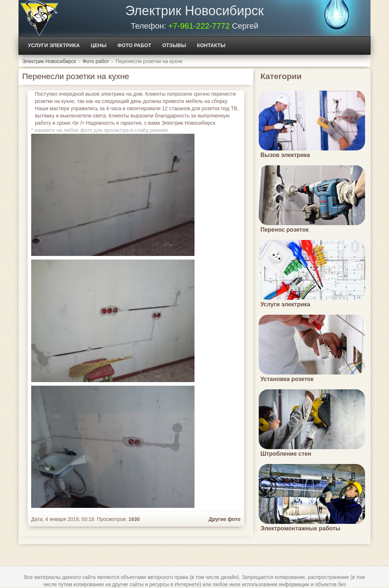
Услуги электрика (54, 45)
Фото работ (134, 45)
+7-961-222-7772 (199, 26)
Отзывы (174, 45)
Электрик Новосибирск (194, 11)
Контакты (211, 45)
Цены (99, 45)
